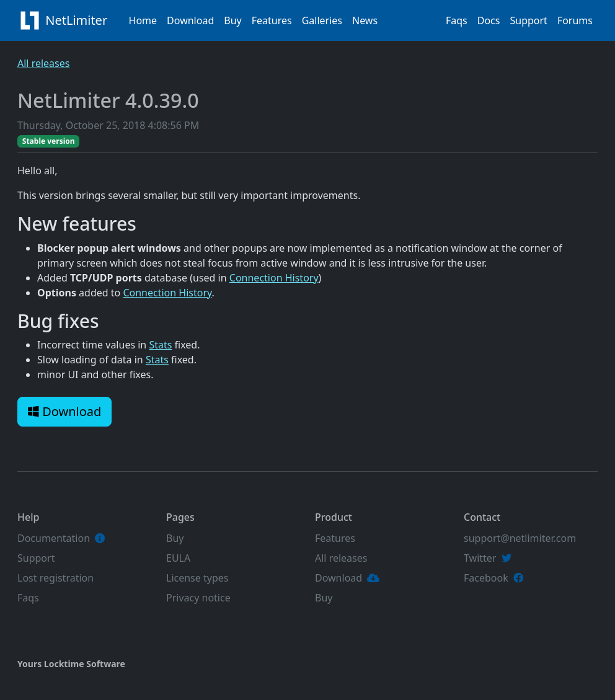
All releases (43, 63)
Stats (160, 345)
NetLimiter (66, 20)
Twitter (480, 558)
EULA (178, 558)
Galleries (322, 20)
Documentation (54, 538)
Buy (232, 20)
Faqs (457, 20)
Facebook (486, 578)
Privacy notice (198, 598)
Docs (489, 20)
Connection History (274, 278)
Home (143, 20)
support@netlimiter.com (520, 538)
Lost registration (55, 578)
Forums (575, 20)
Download (190, 20)
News (365, 20)
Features (272, 20)
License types (197, 578)
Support (528, 20)
